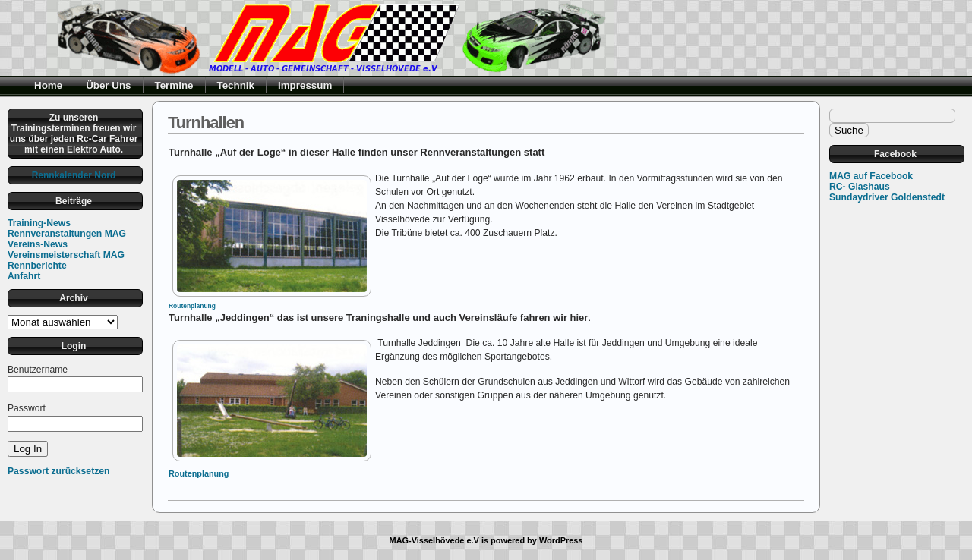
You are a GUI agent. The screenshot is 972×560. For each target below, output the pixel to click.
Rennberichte (37, 266)
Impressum (305, 85)
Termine (174, 85)
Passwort (27, 408)
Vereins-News (38, 244)
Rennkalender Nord (74, 175)
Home (48, 85)
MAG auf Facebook (871, 176)
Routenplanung (192, 306)
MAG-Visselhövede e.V (434, 540)
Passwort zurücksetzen (58, 471)
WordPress (561, 540)
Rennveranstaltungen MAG (67, 234)
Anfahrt (24, 276)
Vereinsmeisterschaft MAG (66, 255)
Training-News (39, 223)
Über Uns (108, 85)
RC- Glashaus (860, 187)
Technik (236, 85)
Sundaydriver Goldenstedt (887, 197)
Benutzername (38, 370)
